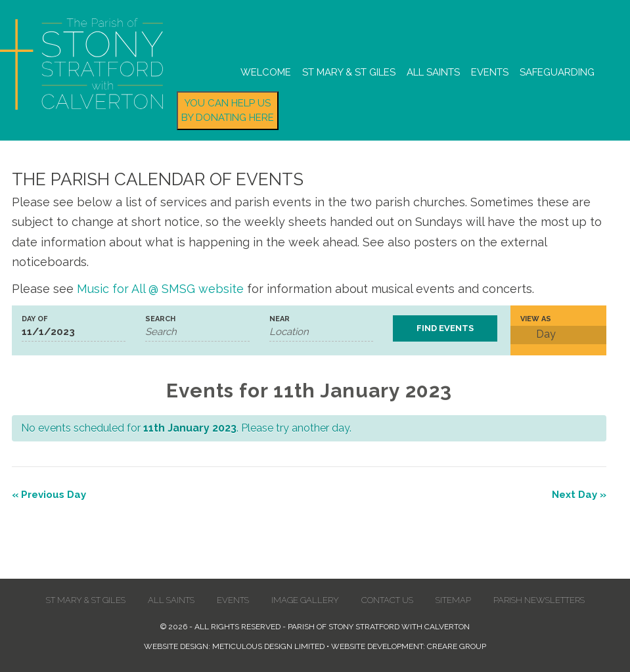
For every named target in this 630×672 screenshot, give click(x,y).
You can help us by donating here (228, 111)
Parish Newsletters (539, 600)
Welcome (266, 72)
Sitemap (453, 600)
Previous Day (49, 495)
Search (160, 319)
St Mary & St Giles (349, 72)
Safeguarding (557, 72)
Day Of (34, 319)
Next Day (579, 495)
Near (280, 319)
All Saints (433, 72)
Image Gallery (305, 600)
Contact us (387, 600)
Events (490, 72)
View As (536, 319)
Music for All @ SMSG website (160, 289)
